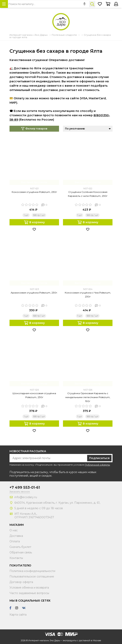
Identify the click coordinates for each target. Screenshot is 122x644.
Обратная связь (21, 552)
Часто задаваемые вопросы (29, 593)
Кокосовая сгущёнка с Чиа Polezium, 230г (88, 295)
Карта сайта (18, 615)
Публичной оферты (97, 465)
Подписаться (99, 458)
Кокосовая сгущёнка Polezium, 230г (34, 192)
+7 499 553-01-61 (25, 487)
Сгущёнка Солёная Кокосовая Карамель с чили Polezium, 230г (88, 194)
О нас (14, 530)
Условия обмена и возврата (29, 588)
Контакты (16, 558)
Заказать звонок (20, 492)
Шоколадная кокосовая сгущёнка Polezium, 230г (34, 395)
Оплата (15, 541)
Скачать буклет (20, 547)
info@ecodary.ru (26, 497)
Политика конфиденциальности (32, 571)
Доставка (16, 536)
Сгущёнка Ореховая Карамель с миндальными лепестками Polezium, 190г (88, 397)
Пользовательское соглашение (32, 577)
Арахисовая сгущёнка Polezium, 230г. (34, 293)
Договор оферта (21, 582)
